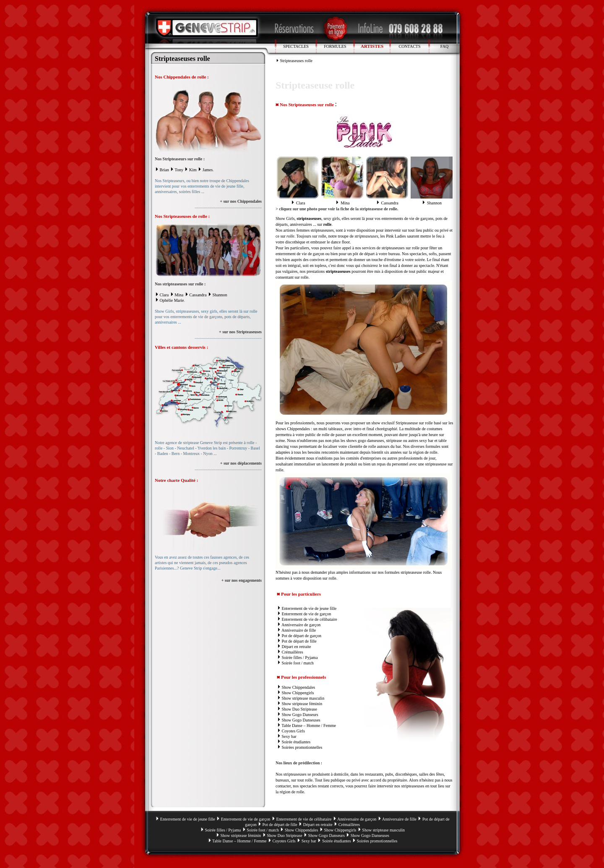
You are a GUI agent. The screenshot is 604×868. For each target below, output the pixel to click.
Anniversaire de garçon (301, 625)
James (208, 170)
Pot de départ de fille (299, 641)
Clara (164, 295)
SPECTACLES (296, 46)
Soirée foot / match (298, 663)
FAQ (444, 46)
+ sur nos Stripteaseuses (240, 332)
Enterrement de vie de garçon (307, 614)
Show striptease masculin (303, 698)
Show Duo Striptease (299, 709)
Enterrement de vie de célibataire (310, 619)
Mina (179, 295)
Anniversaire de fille (299, 630)
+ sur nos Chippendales (241, 201)
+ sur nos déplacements (241, 463)
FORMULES (335, 46)
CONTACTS (410, 46)
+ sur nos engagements (242, 580)
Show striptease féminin (302, 704)
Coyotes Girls (293, 731)
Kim (193, 170)
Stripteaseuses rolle (296, 61)
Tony (179, 170)
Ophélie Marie (172, 300)
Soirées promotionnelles (302, 747)
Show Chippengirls (298, 693)
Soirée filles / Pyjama (300, 658)
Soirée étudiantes (296, 742)
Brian (164, 170)
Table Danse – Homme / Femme (309, 726)
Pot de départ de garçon (302, 636)
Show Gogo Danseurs (300, 715)
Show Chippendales (299, 687)
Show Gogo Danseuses (301, 720)
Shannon (220, 295)
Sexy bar (289, 736)
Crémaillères (293, 652)
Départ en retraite (297, 647)
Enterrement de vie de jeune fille (309, 608)
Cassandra (198, 295)
